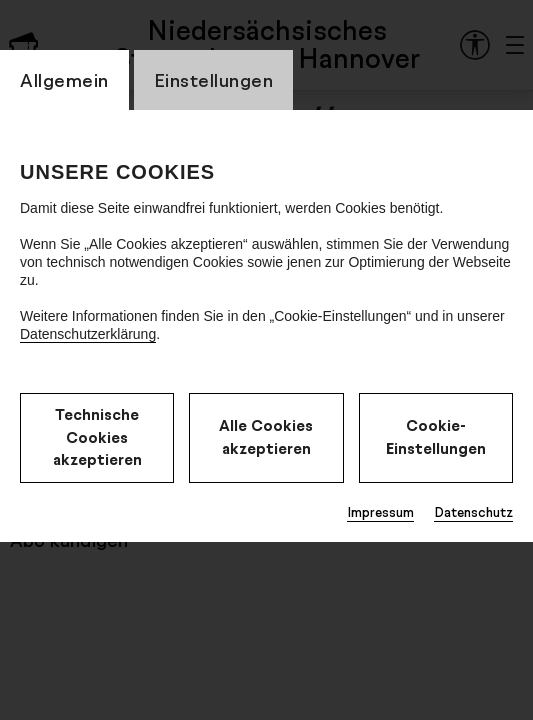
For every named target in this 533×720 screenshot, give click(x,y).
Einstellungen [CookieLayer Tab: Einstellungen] (214, 80)
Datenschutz (473, 512)
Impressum (380, 512)
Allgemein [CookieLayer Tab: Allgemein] (64, 80)
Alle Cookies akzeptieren (266, 437)
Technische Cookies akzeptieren (97, 437)
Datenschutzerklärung (88, 334)
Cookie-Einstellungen (436, 437)
